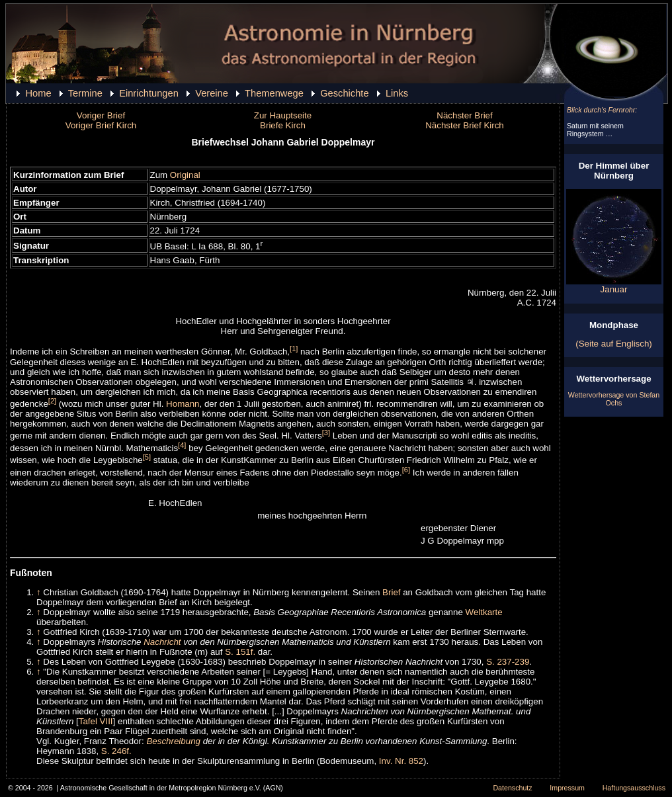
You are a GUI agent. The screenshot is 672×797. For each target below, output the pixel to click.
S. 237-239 (508, 662)
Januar (614, 285)
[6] (406, 470)
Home (38, 93)
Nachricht (162, 642)
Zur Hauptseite (283, 115)
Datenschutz (512, 788)
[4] (182, 445)
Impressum (567, 788)
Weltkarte (484, 612)
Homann (183, 404)
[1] (294, 349)
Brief (391, 592)
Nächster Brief (464, 115)
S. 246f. (116, 751)
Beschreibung (173, 741)
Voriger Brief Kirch (101, 125)
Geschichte (344, 93)
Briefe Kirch (283, 125)
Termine (85, 93)
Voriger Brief (101, 115)
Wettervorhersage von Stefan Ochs (614, 399)
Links (397, 93)
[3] (326, 433)
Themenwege (274, 93)
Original (185, 175)
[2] (52, 401)
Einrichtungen (149, 93)
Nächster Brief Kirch (465, 125)
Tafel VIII (96, 721)
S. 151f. (240, 652)
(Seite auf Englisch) (614, 344)
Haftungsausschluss (634, 788)
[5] (147, 457)
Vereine (212, 93)
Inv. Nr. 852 (401, 761)
